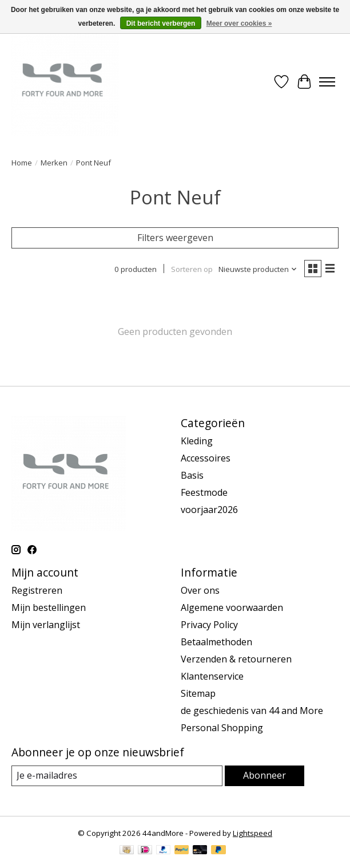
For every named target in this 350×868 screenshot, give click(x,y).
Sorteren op (192, 269)
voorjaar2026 (209, 510)
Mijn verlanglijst (46, 625)
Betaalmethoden (216, 642)
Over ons (200, 590)
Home (22, 163)
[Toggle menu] (327, 82)
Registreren (37, 590)
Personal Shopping (222, 728)
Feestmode (204, 492)
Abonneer (265, 775)
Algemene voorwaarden (232, 607)
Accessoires (206, 458)
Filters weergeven (175, 238)
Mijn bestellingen (49, 607)
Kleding (197, 441)
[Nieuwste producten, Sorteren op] (258, 269)
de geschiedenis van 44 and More (252, 711)
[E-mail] (117, 776)
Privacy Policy (209, 625)
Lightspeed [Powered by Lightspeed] (252, 833)
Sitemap (198, 693)
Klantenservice (212, 676)
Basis (192, 475)
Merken (54, 163)
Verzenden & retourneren (236, 659)
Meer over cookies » (239, 23)
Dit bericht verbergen (161, 23)
